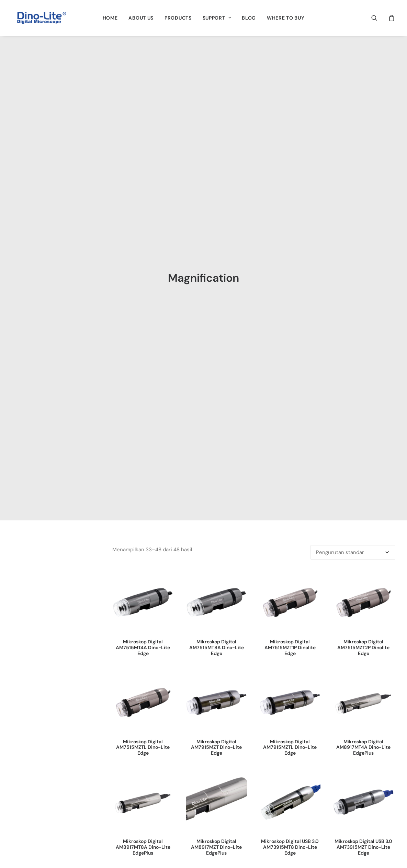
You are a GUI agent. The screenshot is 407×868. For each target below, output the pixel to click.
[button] (379, 18)
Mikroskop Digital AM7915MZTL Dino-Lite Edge (290, 386)
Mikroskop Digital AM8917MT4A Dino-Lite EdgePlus (363, 386)
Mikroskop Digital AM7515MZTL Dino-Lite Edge (143, 386)
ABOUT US (141, 18)
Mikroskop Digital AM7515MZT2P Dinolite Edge (363, 286)
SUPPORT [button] (217, 18)
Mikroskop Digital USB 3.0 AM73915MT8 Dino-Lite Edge (290, 486)
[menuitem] (110, 18)
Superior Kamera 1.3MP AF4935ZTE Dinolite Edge (363, 583)
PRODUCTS (178, 18)
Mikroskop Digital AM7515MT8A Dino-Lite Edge (217, 286)
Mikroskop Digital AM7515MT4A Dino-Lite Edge (143, 286)
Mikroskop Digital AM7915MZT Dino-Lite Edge (216, 386)
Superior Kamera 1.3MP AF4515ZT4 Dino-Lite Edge (217, 583)
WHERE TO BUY (286, 18)
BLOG (249, 18)
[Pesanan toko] (353, 191)
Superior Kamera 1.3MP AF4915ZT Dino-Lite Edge (290, 583)
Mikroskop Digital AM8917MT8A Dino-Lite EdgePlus (143, 486)
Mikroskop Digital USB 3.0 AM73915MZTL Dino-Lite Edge (143, 586)
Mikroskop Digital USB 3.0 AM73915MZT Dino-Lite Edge (363, 486)
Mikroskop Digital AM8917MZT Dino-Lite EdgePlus (216, 486)
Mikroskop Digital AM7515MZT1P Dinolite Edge (290, 286)
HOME (110, 18)
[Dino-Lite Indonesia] (42, 18)
